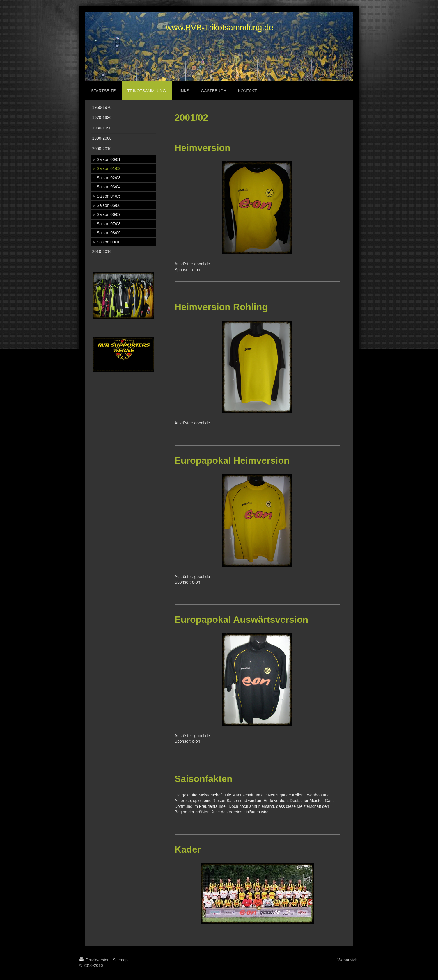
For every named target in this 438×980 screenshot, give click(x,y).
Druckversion (95, 960)
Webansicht (348, 960)
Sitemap (120, 960)
